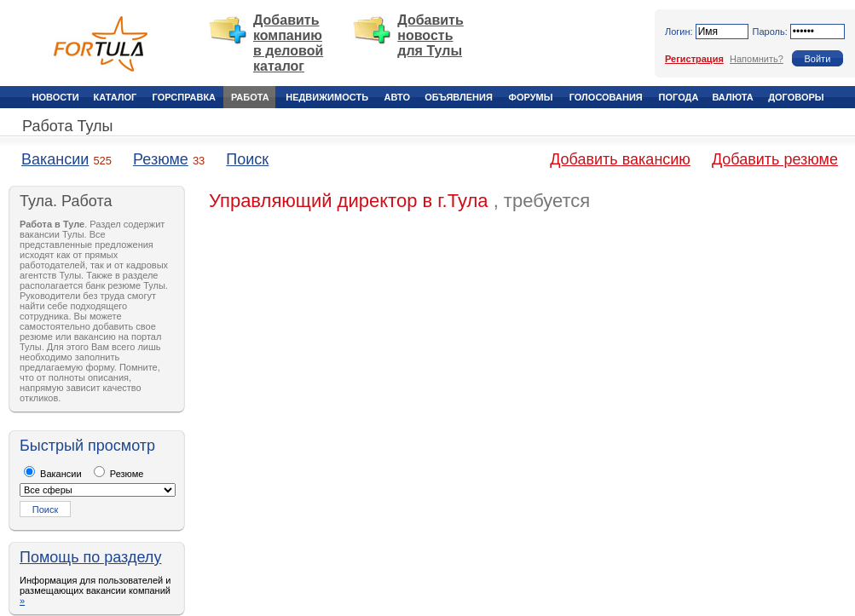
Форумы (531, 97)
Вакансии (55, 159)
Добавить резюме (775, 159)
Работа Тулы (67, 126)
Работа (250, 97)
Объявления (459, 97)
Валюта (732, 97)
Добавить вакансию (620, 159)
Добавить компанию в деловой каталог (288, 43)
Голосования (606, 97)
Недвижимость (327, 97)
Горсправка (184, 97)
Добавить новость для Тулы (430, 35)
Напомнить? (757, 59)
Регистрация (694, 59)
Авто (397, 97)
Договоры (796, 97)
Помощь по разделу (90, 557)
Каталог (116, 97)
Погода (679, 97)
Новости (56, 97)
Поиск (247, 159)
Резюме (161, 159)
